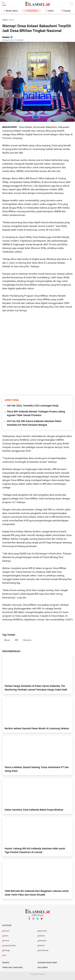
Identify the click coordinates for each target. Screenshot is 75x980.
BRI (17, 640)
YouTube (42, 920)
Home (5, 20)
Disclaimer (43, 968)
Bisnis (7, 640)
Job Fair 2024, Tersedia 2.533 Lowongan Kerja (33, 406)
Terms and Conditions (12, 968)
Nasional (41, 946)
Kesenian (41, 936)
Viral (5, 955)
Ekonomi (27, 640)
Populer (67, 11)
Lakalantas (42, 941)
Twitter (37, 920)
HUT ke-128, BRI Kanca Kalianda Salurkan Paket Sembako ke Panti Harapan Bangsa (34, 423)
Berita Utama (12, 11)
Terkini (51, 11)
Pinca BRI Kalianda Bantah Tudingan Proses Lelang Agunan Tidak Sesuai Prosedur (36, 414)
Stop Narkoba (43, 951)
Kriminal (6, 941)
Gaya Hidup (42, 931)
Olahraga (6, 951)
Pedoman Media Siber (47, 963)
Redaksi (6, 963)
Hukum (5, 936)
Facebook (29, 920)
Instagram (33, 920)
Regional (33, 11)
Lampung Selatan (9, 946)
